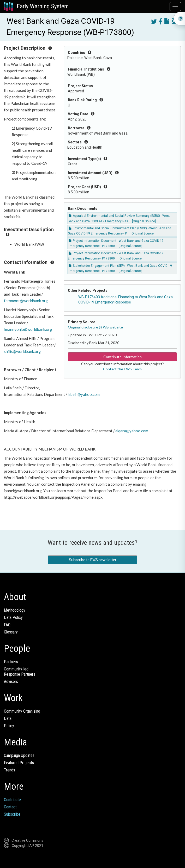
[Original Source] (144, 221)
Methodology (15, 610)
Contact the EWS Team (122, 369)
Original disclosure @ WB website (95, 327)
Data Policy (13, 617)
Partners (11, 662)
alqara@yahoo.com (132, 431)
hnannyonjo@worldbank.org (28, 329)
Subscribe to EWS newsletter (93, 560)
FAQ (7, 625)
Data (8, 718)
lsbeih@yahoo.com (84, 394)
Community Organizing (22, 711)
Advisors (11, 682)
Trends (10, 770)
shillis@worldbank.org (22, 351)
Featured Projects (19, 763)
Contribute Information (123, 357)
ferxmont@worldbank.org (26, 301)
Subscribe (12, 814)
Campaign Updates (19, 755)
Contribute (12, 800)
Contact (10, 807)
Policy (9, 726)
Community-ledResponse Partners (20, 672)
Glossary (11, 632)
